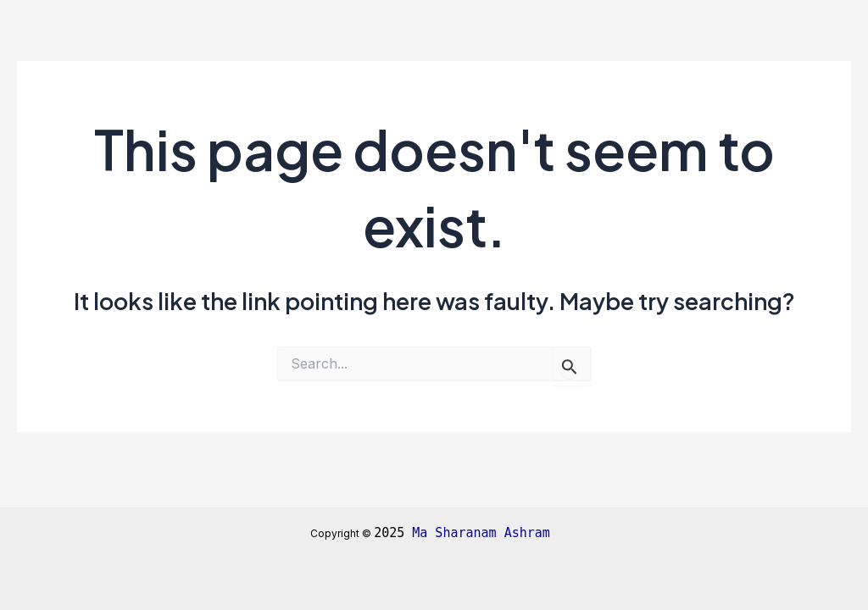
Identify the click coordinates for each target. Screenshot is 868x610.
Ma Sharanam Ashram (485, 533)
